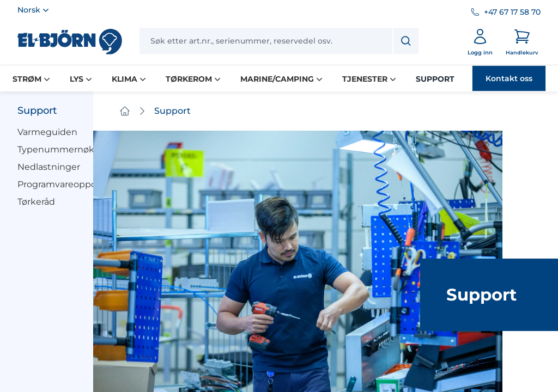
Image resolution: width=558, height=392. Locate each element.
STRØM (32, 79)
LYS (82, 79)
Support (37, 111)
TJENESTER (370, 79)
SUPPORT (435, 79)
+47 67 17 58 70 (512, 12)
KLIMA (130, 79)
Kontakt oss (509, 78)
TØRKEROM (194, 79)
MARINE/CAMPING (283, 79)
